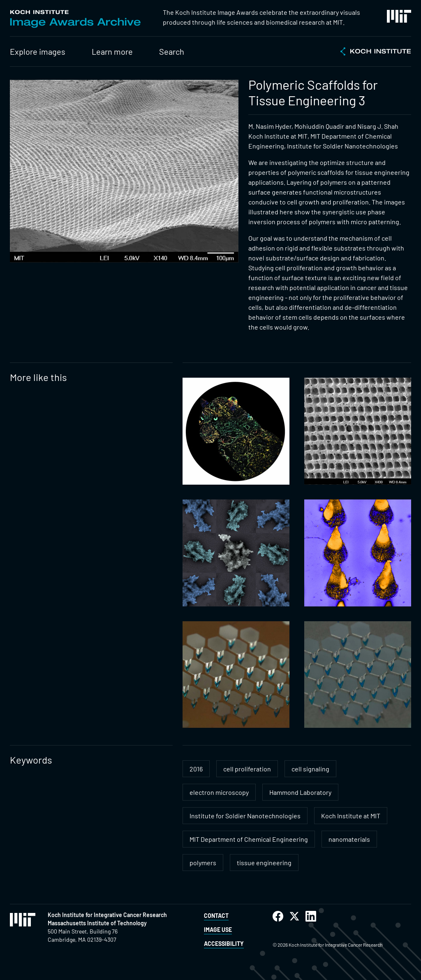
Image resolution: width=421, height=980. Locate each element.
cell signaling (310, 769)
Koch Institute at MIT (351, 816)
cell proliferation (247, 769)
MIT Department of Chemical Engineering (249, 839)
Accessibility (224, 944)
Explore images (38, 51)
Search (172, 51)
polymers (203, 863)
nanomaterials (349, 839)
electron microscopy (219, 792)
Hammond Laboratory (300, 792)
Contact (216, 916)
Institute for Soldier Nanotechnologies (245, 816)
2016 (196, 769)
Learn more (112, 51)
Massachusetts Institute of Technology (97, 923)
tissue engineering (264, 863)
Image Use (218, 930)
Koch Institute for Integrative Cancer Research (107, 915)
